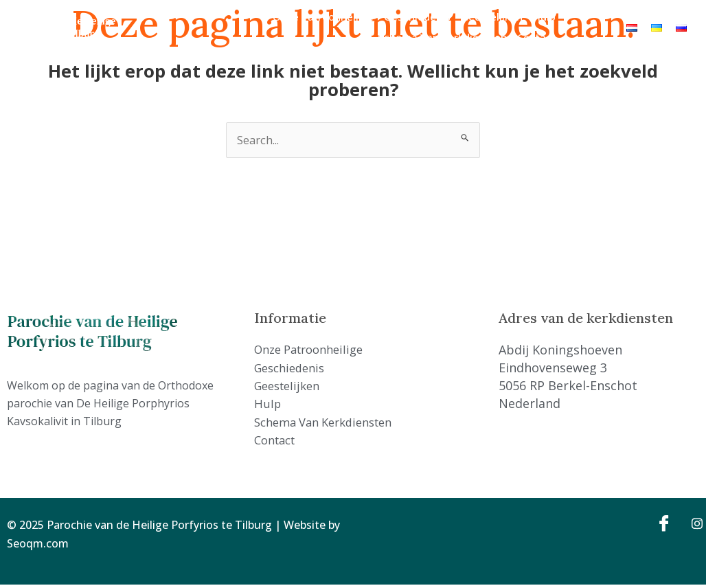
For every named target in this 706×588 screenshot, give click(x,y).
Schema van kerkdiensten (442, 37)
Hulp (544, 16)
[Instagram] (692, 526)
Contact (536, 37)
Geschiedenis (417, 16)
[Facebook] (662, 526)
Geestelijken (492, 16)
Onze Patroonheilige (323, 16)
